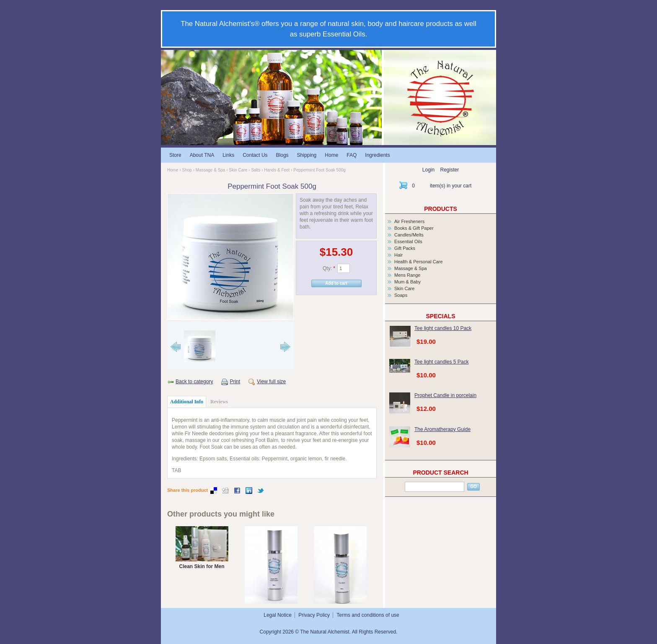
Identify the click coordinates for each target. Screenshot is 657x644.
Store (175, 155)
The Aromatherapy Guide (442, 429)
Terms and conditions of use (368, 615)
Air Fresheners (409, 221)
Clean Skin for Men (202, 566)
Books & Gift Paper (414, 228)
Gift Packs (405, 248)
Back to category (194, 382)
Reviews (219, 402)
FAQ (352, 155)
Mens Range (407, 275)
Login (428, 170)
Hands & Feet (277, 170)
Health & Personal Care (419, 262)
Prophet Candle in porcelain (445, 395)
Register (450, 170)
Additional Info (187, 402)
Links (228, 155)
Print (235, 382)
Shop (187, 170)
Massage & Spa (211, 170)
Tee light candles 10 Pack (443, 328)
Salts (256, 170)
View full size (271, 382)
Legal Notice (278, 615)
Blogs (282, 155)
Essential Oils (408, 241)
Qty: (329, 268)
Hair (398, 255)
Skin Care (238, 170)
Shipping (307, 155)
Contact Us (255, 155)
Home (331, 155)
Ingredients (377, 155)
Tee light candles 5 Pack (441, 362)
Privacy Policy (314, 615)
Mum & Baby (407, 282)
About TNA (202, 155)
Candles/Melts (409, 235)
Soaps (401, 295)
